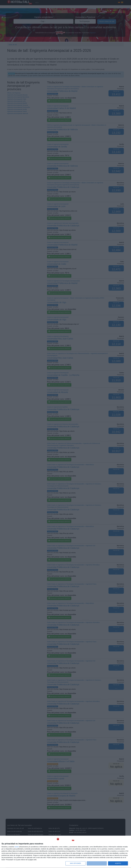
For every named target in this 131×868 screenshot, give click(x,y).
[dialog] (65, 852)
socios (17, 847)
